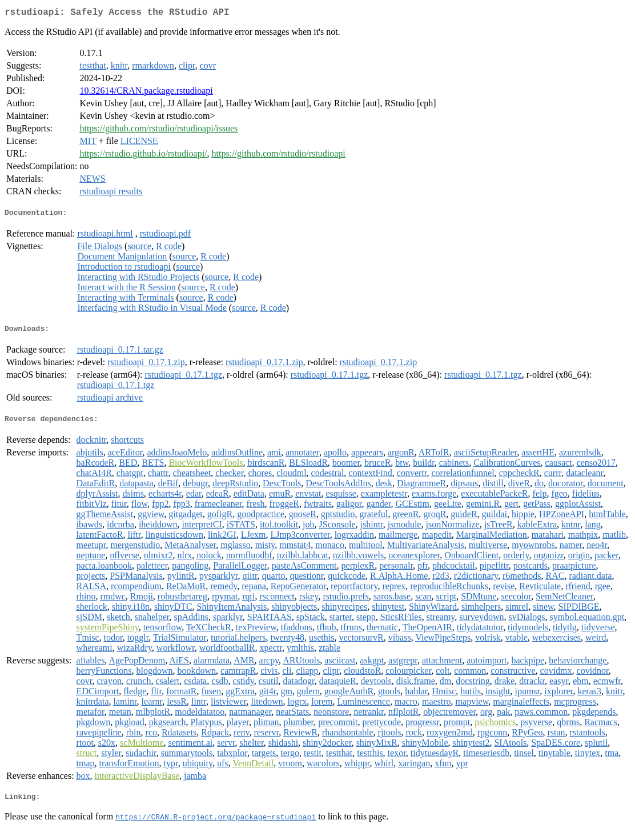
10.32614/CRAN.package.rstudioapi (146, 93)
